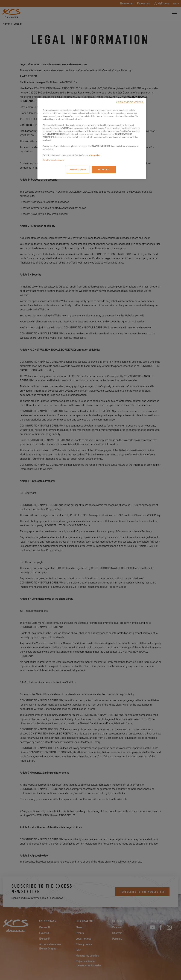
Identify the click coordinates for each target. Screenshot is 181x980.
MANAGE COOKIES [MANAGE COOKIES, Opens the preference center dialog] (78, 170)
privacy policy (94, 155)
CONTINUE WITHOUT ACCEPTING (130, 102)
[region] (92, 138)
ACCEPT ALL (104, 170)
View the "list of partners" (53, 160)
